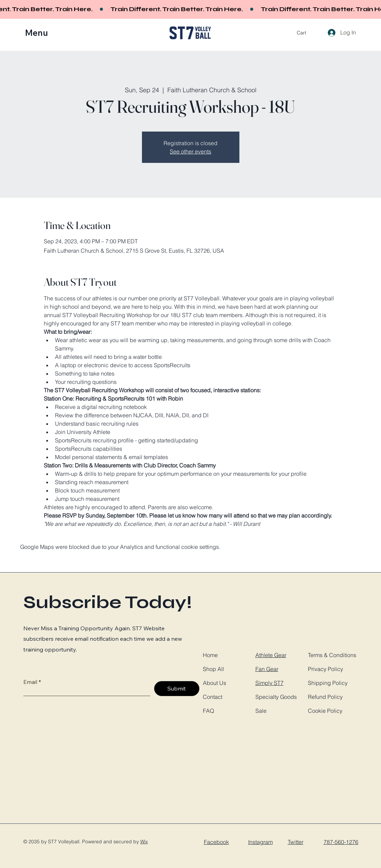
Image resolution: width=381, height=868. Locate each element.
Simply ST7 (269, 683)
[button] (41, 33)
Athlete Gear (271, 655)
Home (210, 655)
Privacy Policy (326, 669)
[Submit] (177, 689)
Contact (213, 697)
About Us (215, 683)
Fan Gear (267, 669)
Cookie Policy (325, 711)
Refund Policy (325, 697)
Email (30, 682)
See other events (190, 151)
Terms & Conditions (332, 655)
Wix (144, 842)
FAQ (208, 711)
